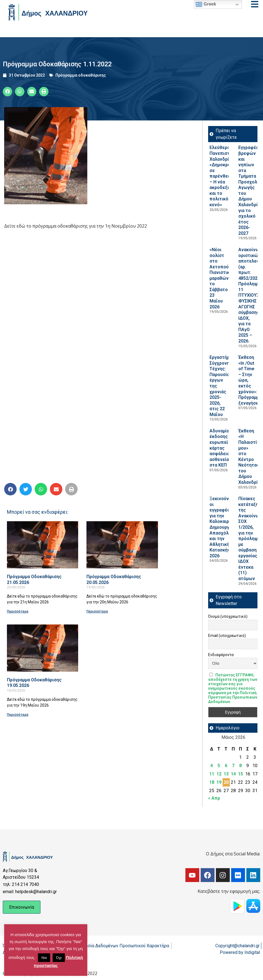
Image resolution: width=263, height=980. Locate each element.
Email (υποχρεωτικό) (227, 636)
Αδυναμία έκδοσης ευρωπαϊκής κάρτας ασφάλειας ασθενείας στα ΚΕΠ (223, 448)
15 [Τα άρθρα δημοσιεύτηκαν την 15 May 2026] (241, 774)
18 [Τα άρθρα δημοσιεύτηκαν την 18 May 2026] (212, 782)
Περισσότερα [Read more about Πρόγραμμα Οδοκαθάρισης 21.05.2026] (18, 611)
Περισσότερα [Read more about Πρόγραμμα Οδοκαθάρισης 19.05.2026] (18, 715)
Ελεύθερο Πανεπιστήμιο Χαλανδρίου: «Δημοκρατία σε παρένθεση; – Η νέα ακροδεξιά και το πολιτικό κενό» (224, 176)
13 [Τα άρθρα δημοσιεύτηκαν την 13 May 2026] (226, 774)
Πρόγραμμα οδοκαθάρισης (81, 75)
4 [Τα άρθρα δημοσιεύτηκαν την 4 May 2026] (212, 766)
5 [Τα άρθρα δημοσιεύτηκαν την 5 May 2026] (219, 766)
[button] (7, 92)
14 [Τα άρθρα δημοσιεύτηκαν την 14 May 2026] (233, 774)
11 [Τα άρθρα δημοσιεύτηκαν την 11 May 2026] (212, 774)
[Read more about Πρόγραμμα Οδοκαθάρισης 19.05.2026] (43, 648)
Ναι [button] (44, 958)
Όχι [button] (59, 958)
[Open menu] (255, 4)
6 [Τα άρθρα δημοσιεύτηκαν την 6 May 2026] (226, 766)
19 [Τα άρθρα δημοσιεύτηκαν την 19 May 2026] (219, 782)
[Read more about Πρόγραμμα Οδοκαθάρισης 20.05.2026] (122, 545)
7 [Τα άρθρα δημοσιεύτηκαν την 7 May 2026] (233, 766)
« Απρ (214, 798)
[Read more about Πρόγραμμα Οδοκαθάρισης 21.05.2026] (43, 545)
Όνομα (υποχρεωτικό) (228, 616)
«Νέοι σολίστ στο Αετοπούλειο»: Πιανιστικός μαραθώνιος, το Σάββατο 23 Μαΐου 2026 (225, 278)
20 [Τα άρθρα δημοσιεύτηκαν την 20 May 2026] (226, 782)
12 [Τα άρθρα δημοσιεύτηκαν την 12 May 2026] (219, 774)
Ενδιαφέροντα (221, 655)
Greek (206, 4)
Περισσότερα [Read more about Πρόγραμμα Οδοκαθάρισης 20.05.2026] (97, 611)
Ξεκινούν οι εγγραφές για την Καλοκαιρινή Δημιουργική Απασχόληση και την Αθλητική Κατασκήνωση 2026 (224, 527)
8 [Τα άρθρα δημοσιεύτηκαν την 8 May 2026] (240, 766)
